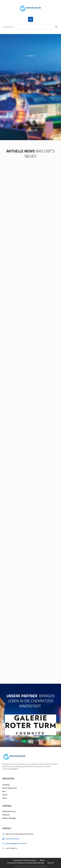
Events (5, 794)
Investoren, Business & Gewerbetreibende (26, 862)
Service (51, 862)
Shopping (6, 784)
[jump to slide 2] (29, 56)
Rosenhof (6, 814)
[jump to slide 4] (34, 56)
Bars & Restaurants (10, 787)
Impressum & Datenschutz (25, 859)
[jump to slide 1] (27, 56)
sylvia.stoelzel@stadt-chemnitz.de (16, 843)
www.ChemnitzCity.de (12, 838)
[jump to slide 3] (32, 56)
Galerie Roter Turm (9, 811)
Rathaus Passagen (9, 817)
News (42, 859)
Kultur (5, 797)
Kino (4, 790)
